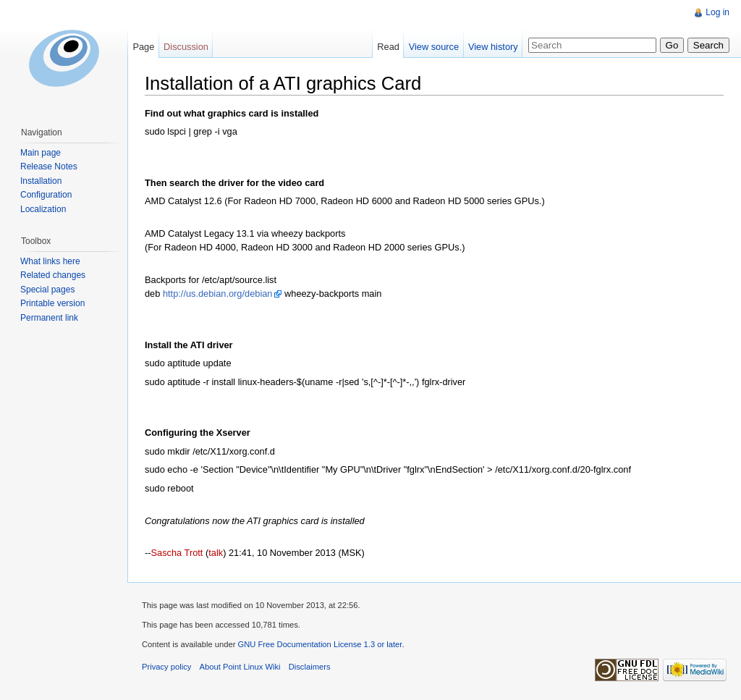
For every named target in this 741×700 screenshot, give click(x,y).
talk (216, 553)
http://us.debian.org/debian (218, 294)
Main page (41, 153)
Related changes (53, 275)
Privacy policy (166, 667)
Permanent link (49, 318)
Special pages (47, 290)
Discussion (186, 47)
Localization (43, 209)
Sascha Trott (177, 553)
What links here (50, 261)
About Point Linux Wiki (240, 667)
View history (493, 47)
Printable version (52, 303)
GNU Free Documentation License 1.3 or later (319, 644)
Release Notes (49, 166)
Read (388, 47)
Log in (717, 12)
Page (143, 47)
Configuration (46, 195)
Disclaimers (310, 667)
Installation (41, 181)
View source (434, 47)
